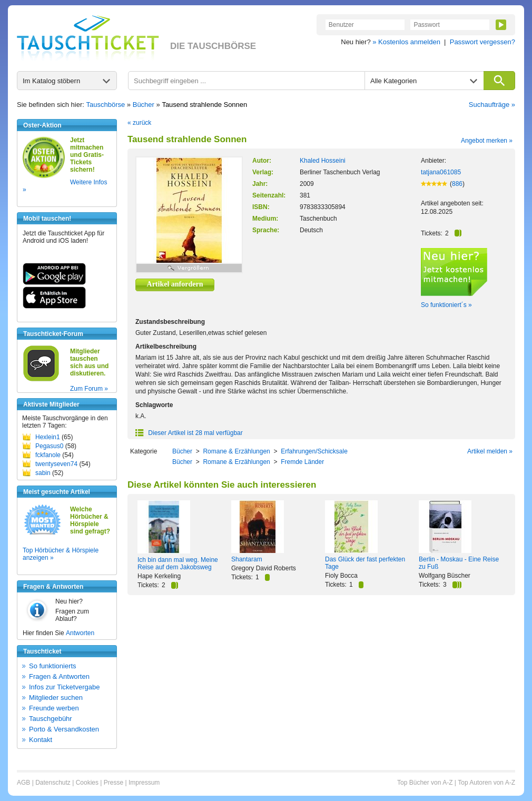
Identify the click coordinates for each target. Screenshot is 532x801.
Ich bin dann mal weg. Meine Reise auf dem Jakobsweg (178, 563)
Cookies (87, 783)
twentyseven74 (56, 464)
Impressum (144, 783)
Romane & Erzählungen (236, 451)
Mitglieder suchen (56, 698)
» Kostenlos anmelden (406, 42)
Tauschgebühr (51, 719)
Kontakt (41, 740)
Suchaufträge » (492, 105)
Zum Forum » (89, 389)
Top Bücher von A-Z (425, 783)
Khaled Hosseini (323, 161)
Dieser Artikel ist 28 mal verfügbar (189, 433)
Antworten (80, 633)
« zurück (139, 123)
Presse (114, 783)
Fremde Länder (302, 462)
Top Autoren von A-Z (486, 783)
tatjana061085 (441, 172)
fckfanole (48, 455)
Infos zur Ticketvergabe (64, 687)
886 (457, 184)
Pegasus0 (49, 446)
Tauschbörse (106, 105)
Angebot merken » (487, 141)
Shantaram (247, 559)
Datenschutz (53, 783)
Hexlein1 (48, 437)
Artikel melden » (490, 451)
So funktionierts (53, 666)
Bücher (144, 105)
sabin (43, 473)
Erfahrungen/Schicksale (314, 451)
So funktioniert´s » (446, 305)
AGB (23, 783)
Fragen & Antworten (59, 676)
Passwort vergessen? (482, 42)
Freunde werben (54, 708)
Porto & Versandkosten (64, 729)
